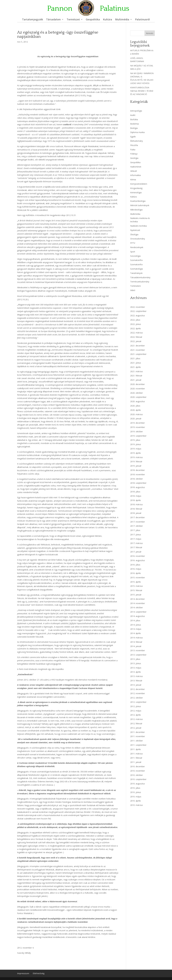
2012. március (137, 719)
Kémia (133, 180)
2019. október (137, 432)
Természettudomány (140, 282)
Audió (133, 115)
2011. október (137, 741)
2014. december (137, 599)
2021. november (138, 350)
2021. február (136, 376)
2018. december (137, 470)
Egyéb (133, 137)
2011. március (137, 754)
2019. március (137, 457)
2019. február (136, 461)
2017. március (137, 543)
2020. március (137, 414)
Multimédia (122, 20)
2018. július (135, 492)
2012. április (136, 715)
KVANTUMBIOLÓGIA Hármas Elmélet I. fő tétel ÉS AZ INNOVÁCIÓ (142, 91)
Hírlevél (134, 171)
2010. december (137, 766)
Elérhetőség (39, 973)
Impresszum (23, 973)
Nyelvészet (135, 230)
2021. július (135, 358)
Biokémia (134, 124)
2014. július (135, 620)
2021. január (136, 380)
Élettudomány (137, 141)
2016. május (136, 569)
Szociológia (135, 256)
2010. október (137, 775)
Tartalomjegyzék (33, 20)
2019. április (136, 453)
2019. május (136, 449)
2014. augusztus (138, 616)
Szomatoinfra (136, 260)
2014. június (136, 625)
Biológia (134, 128)
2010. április (136, 801)
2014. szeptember (138, 612)
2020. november (138, 389)
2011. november (138, 736)
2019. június (136, 444)
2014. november (138, 603)
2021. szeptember (138, 354)
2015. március (137, 586)
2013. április (136, 672)
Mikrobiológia (136, 210)
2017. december (137, 517)
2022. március (137, 333)
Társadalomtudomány (140, 277)
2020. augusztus (138, 401)
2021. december (137, 346)
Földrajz (134, 154)
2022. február (136, 337)
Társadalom (53, 20)
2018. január (136, 513)
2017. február (136, 547)
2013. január (136, 685)
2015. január (136, 595)
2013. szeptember (138, 655)
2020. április (136, 410)
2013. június (136, 663)
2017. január (136, 552)
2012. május (136, 711)
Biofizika (134, 119)
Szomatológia (137, 269)
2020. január (136, 419)
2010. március (137, 805)
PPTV (133, 243)
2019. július (135, 440)
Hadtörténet (136, 167)
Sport (133, 252)
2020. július (135, 406)
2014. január (136, 646)
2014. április (136, 633)
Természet (73, 20)
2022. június (136, 324)
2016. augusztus (138, 560)
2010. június (136, 792)
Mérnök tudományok (140, 205)
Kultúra (108, 20)
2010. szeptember (138, 779)
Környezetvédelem (139, 184)
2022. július (135, 320)
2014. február (136, 642)
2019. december (137, 423)
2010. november (138, 771)
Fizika (133, 150)
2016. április (136, 573)
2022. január (136, 341)
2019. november (138, 427)
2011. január (136, 762)
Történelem (136, 286)
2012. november (138, 693)
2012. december (137, 689)
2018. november (138, 474)
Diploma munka (137, 132)
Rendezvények (137, 247)
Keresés (150, 33)
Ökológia (134, 234)
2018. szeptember (138, 483)
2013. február (136, 681)
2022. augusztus (138, 315)
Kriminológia (136, 192)
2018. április (136, 500)
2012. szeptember (138, 702)
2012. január (136, 728)
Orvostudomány (138, 239)
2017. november (138, 522)
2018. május (136, 496)
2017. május (136, 539)
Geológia (134, 158)
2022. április (136, 328)
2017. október (137, 526)
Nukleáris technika (138, 226)
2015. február (136, 590)
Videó (133, 290)
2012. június (136, 706)
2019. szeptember (138, 436)
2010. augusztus (138, 784)
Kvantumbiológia (138, 201)
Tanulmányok (136, 273)
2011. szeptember (138, 745)
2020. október (137, 393)
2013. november (138, 650)
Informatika (135, 175)
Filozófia (134, 145)
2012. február (136, 723)
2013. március (137, 676)
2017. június (136, 535)
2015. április (136, 582)
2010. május (136, 797)
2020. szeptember (138, 397)
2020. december (137, 384)
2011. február (136, 758)
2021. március (137, 371)
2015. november (138, 577)
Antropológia (136, 111)
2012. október (137, 698)
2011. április (136, 749)
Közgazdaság (136, 188)
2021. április (136, 367)
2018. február (136, 509)
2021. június (136, 363)
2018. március (137, 504)
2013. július (135, 659)
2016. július (135, 565)
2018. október (137, 479)
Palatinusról (142, 20)
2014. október (137, 607)
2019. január (136, 466)
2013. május (136, 668)
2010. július (135, 788)
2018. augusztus (138, 487)
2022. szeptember (138, 311)
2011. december (137, 732)
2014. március (137, 638)
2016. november (138, 556)
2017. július (135, 530)
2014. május (136, 629)
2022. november (138, 307)
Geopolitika (93, 20)
